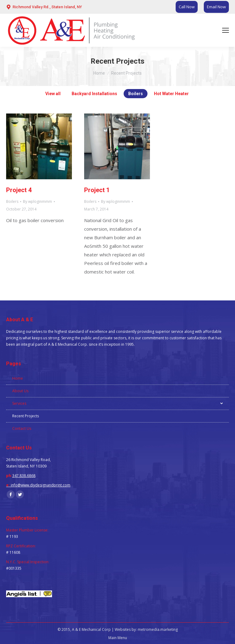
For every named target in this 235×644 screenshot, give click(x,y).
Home (99, 73)
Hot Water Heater (171, 94)
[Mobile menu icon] (226, 30)
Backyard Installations (94, 94)
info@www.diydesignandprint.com (41, 485)
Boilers (136, 94)
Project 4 (19, 190)
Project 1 (97, 190)
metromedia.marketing (158, 629)
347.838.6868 (24, 476)
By (37, 201)
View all (53, 94)
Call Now (187, 7)
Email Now (216, 7)
